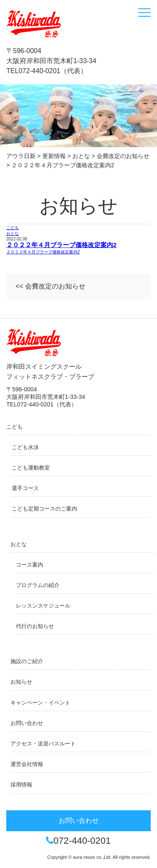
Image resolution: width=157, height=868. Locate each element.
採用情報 (21, 785)
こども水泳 (25, 447)
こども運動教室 (31, 468)
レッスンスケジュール (43, 606)
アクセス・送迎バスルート (43, 744)
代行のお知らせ (35, 626)
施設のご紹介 (27, 661)
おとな (13, 234)
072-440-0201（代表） (53, 71)
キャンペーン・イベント (40, 703)
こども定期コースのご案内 (44, 509)
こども (13, 228)
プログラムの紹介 (38, 585)
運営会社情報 (27, 764)
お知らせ (21, 682)
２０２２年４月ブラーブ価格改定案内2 (61, 245)
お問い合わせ (27, 723)
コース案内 (30, 565)
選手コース (25, 488)
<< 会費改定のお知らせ (50, 286)
